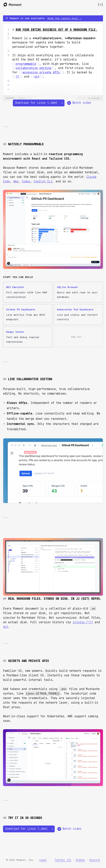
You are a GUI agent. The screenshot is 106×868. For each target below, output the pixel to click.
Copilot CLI (43, 181)
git (6, 627)
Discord (95, 860)
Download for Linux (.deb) (36, 103)
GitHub (80, 860)
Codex (26, 181)
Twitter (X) (63, 860)
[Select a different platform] (62, 103)
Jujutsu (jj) (83, 622)
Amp (16, 181)
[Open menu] (100, 5)
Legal (43, 860)
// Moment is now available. (43, 18)
